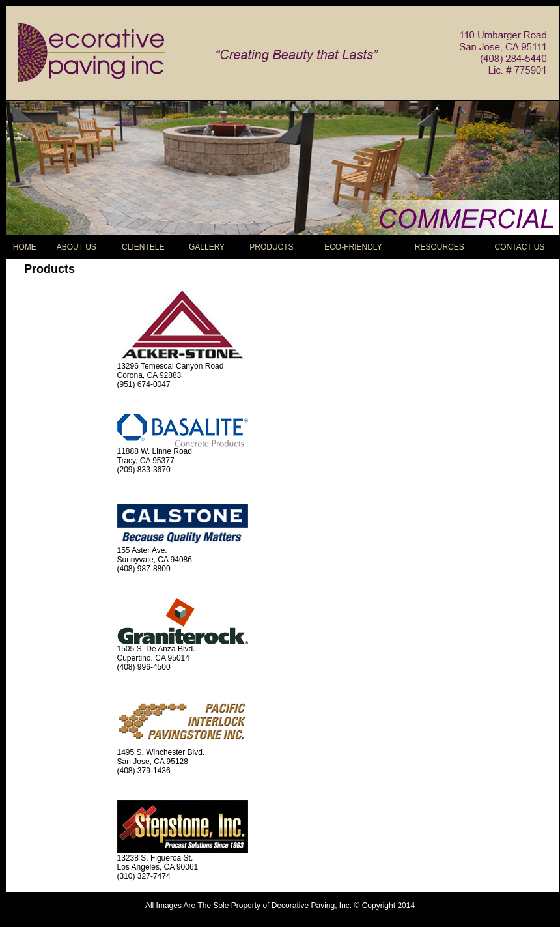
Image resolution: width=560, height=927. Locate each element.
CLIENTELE (143, 247)
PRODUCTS (271, 247)
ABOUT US (77, 247)
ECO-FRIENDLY (353, 247)
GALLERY (207, 247)
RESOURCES (440, 247)
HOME (25, 247)
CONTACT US (520, 247)
